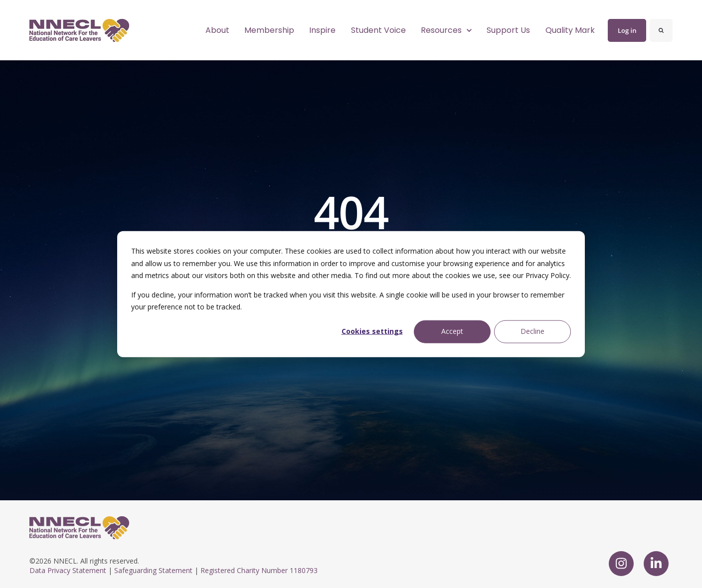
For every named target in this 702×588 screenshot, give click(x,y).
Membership (269, 30)
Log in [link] (627, 30)
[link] (79, 29)
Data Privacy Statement (68, 570)
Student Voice (378, 30)
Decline (532, 331)
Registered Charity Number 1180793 (259, 570)
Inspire (322, 30)
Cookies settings (372, 331)
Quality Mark (570, 30)
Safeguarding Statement (153, 570)
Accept (452, 331)
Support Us (508, 30)
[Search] (661, 30)
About (217, 30)
